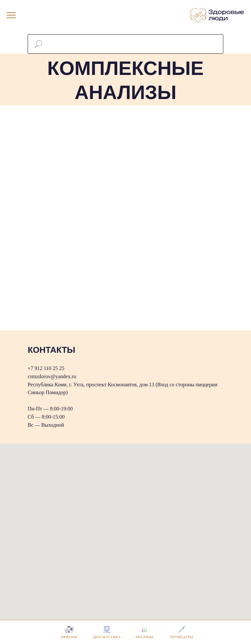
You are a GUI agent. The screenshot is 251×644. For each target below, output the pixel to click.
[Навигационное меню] (11, 15)
